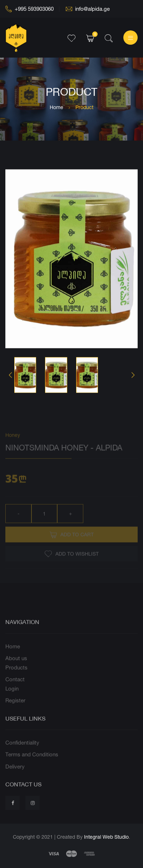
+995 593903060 (29, 9)
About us (16, 667)
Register (15, 709)
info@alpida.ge (88, 9)
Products (16, 676)
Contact (15, 688)
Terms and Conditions (32, 763)
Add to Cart (72, 544)
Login (12, 697)
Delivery (15, 775)
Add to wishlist (72, 563)
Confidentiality (22, 751)
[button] (133, 376)
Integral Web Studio (106, 837)
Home (56, 107)
